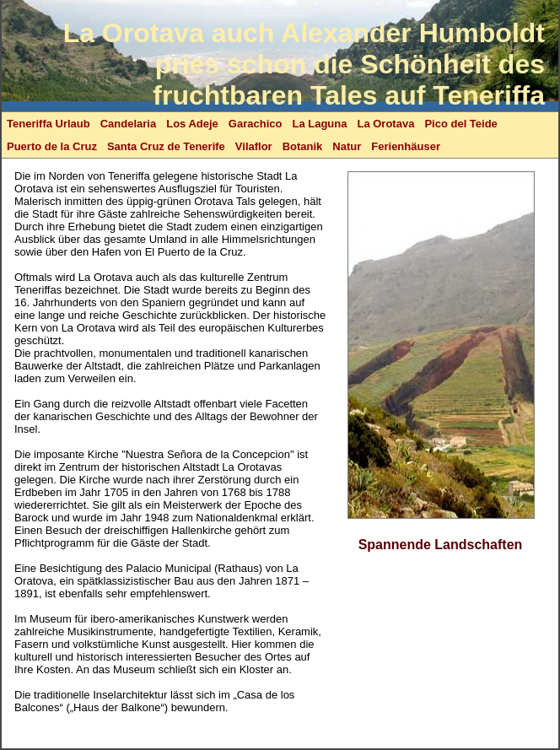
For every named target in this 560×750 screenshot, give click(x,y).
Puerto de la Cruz (52, 146)
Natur (347, 146)
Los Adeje (192, 124)
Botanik (303, 146)
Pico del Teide (460, 124)
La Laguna (319, 124)
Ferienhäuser (406, 146)
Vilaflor (254, 146)
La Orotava (385, 124)
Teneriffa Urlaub (48, 124)
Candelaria (128, 124)
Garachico (256, 124)
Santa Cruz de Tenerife (166, 146)
